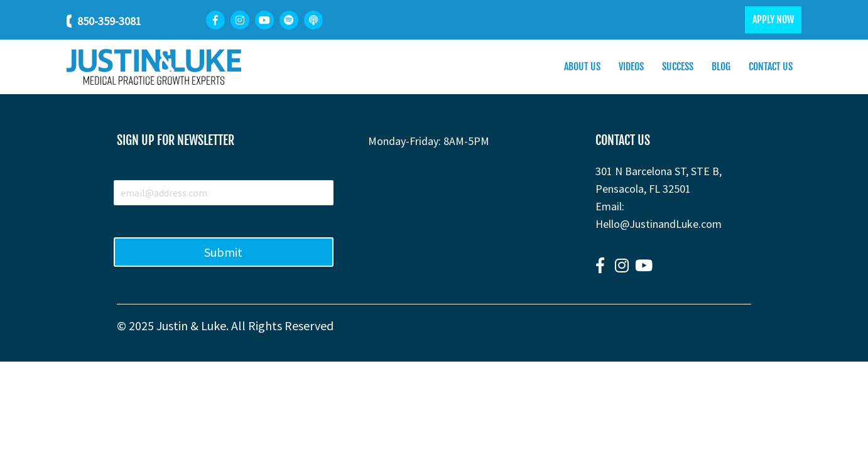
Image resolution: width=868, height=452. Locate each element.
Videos (631, 67)
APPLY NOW (773, 19)
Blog (721, 67)
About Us (582, 67)
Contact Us (771, 67)
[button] (600, 265)
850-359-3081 (109, 21)
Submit (223, 252)
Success (678, 67)
